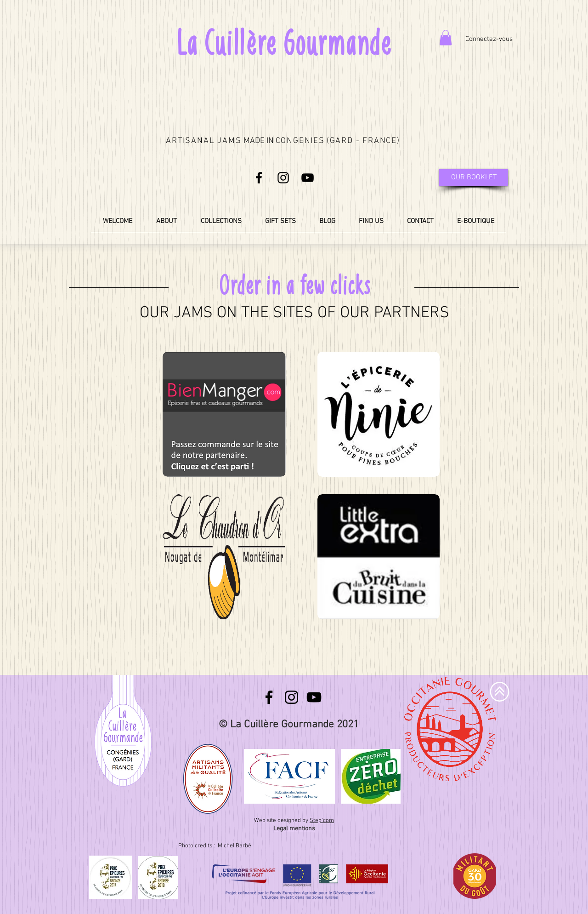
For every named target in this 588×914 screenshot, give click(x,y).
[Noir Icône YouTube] (308, 178)
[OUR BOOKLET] (474, 177)
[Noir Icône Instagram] (283, 178)
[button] (446, 37)
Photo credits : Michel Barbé (215, 846)
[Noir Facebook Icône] (259, 178)
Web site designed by (294, 821)
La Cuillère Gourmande (283, 43)
